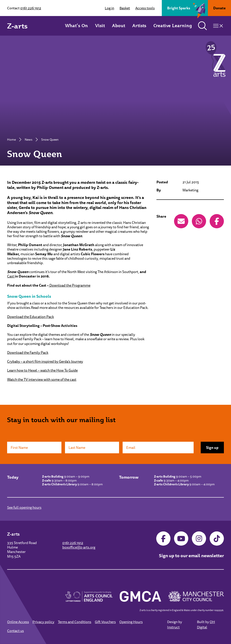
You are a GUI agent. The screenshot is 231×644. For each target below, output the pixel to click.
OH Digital (206, 624)
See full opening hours (24, 507)
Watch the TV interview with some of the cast (42, 379)
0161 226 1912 (31, 8)
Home (11, 140)
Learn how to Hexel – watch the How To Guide (42, 370)
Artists (139, 26)
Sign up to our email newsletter (191, 556)
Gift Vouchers (105, 622)
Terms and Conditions (75, 622)
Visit (100, 26)
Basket (125, 8)
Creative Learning (173, 26)
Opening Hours (131, 622)
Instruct (173, 627)
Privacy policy (43, 622)
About (119, 26)
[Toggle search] (203, 26)
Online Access (18, 622)
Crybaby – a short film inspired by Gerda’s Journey (45, 361)
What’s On (76, 26)
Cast (11, 276)
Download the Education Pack (30, 317)
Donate (219, 8)
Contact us (15, 631)
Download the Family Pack (28, 352)
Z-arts (17, 26)
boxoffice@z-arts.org (79, 547)
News (28, 140)
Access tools (145, 8)
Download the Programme (70, 285)
